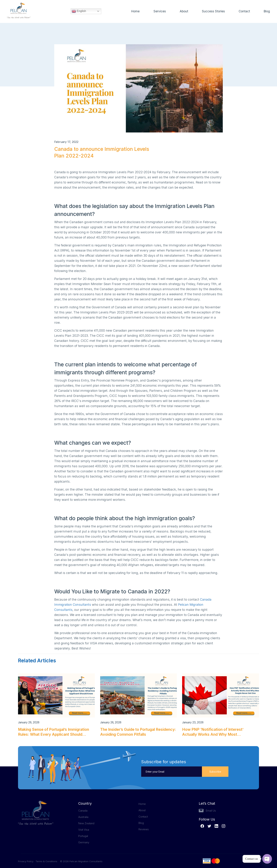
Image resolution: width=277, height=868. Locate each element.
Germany (84, 842)
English (79, 11)
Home (135, 11)
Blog (267, 11)
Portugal (83, 836)
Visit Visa (84, 830)
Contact (244, 11)
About (183, 11)
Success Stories (213, 11)
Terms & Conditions (46, 861)
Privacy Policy (27, 861)
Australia (83, 817)
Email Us (211, 811)
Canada (83, 811)
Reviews (144, 829)
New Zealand (86, 823)
